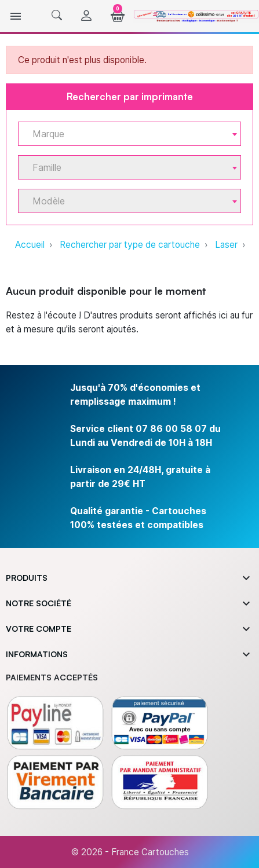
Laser (226, 245)
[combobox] (129, 134)
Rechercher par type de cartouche (130, 245)
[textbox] (125, 134)
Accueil (30, 245)
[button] (57, 16)
